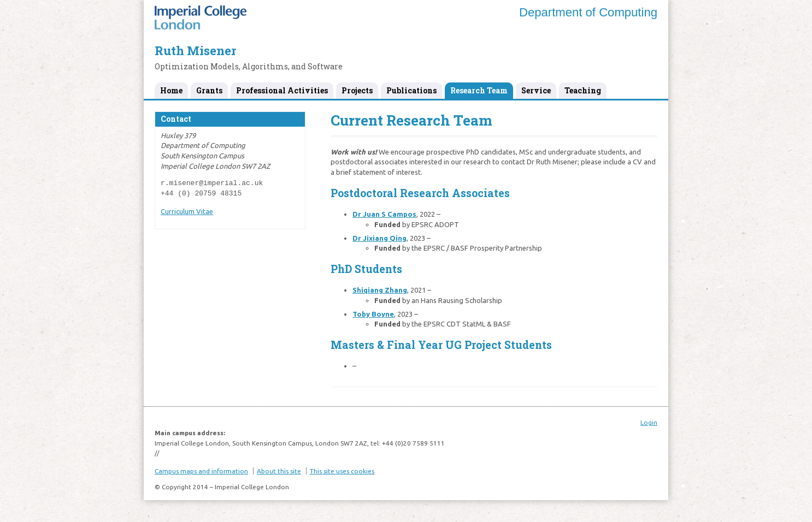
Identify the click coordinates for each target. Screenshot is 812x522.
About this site (279, 471)
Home (171, 90)
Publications (411, 90)
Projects (357, 90)
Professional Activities (282, 90)
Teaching (583, 90)
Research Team (479, 90)
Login (649, 422)
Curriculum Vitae (187, 211)
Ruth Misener (195, 51)
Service (536, 90)
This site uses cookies (342, 471)
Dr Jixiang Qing (379, 238)
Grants (209, 90)
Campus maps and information (201, 471)
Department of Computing (588, 12)
